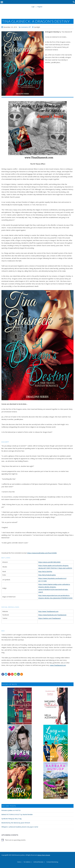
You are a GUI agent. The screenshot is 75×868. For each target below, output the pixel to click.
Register (40, 7)
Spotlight (37, 27)
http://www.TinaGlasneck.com (48, 611)
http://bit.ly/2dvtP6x (45, 571)
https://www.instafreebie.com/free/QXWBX (42, 553)
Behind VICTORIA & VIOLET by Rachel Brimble (17, 814)
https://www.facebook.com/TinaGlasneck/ (52, 615)
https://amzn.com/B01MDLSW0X (49, 562)
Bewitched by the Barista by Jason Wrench (16, 823)
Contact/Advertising (52, 862)
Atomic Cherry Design (44, 855)
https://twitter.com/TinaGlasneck (50, 618)
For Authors (27, 862)
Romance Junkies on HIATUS (11, 810)
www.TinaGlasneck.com (58, 665)
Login (33, 7)
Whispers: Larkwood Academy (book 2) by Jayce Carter (20, 827)
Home (19, 862)
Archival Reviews (38, 862)
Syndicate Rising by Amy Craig (11, 819)
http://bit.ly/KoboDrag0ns (47, 575)
